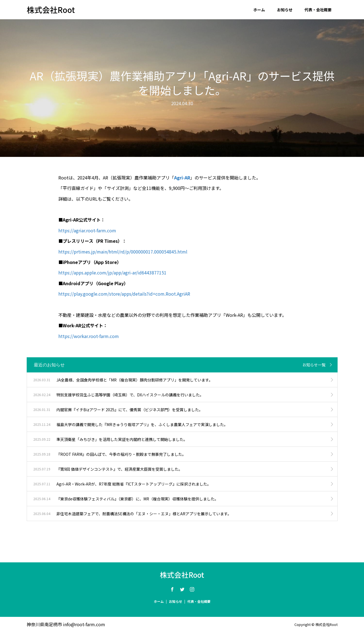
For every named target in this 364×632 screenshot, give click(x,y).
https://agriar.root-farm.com (87, 230)
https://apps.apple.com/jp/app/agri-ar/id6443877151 (112, 273)
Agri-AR (182, 178)
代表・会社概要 (318, 10)
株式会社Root (51, 10)
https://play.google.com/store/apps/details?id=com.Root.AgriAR (124, 294)
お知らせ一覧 (314, 365)
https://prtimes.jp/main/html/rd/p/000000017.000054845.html (123, 252)
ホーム (259, 10)
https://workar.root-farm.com (89, 336)
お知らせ (285, 10)
